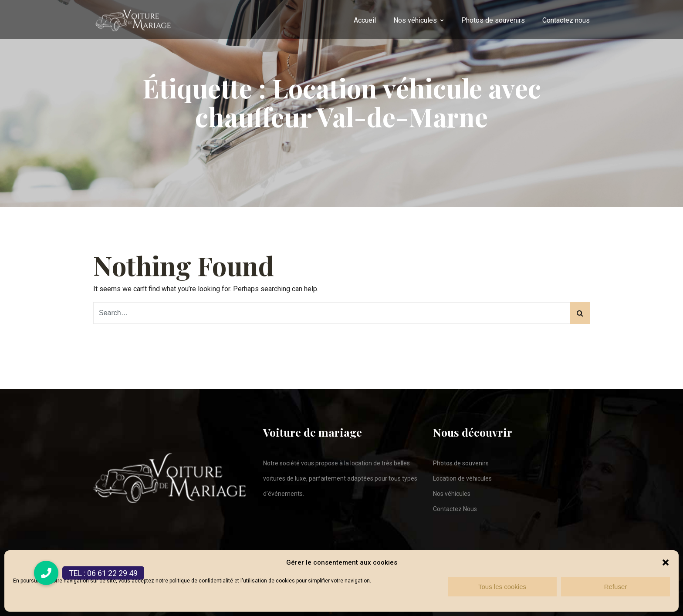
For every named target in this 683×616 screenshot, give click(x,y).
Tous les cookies (502, 587)
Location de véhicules (462, 478)
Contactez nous (566, 20)
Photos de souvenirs (493, 20)
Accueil (365, 20)
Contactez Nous (455, 509)
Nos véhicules (415, 20)
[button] (666, 562)
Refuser (616, 587)
